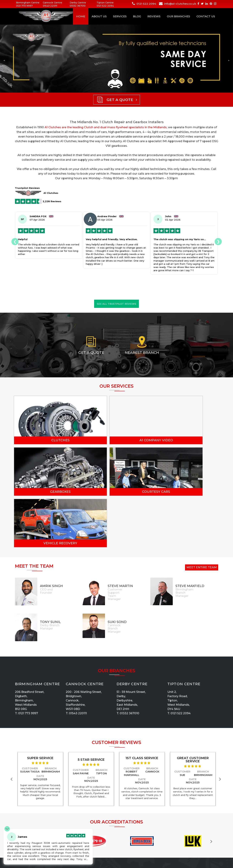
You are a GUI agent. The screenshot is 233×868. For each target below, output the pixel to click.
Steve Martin (120, 534)
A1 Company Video (116, 440)
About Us (99, 16)
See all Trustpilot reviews (116, 304)
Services (120, 16)
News (121, 851)
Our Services (126, 842)
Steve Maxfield (190, 534)
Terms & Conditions (130, 847)
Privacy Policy (93, 837)
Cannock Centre (85, 632)
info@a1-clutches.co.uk (180, 4)
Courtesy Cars (47, 492)
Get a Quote (91, 353)
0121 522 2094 (105, 6)
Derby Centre (132, 632)
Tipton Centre (184, 632)
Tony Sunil (50, 570)
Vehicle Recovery (116, 492)
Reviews (154, 16)
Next (221, 727)
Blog (137, 16)
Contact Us (206, 16)
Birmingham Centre (38, 632)
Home (81, 16)
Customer (30, 717)
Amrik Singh (51, 534)
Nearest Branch (142, 353)
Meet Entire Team (202, 516)
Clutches (47, 440)
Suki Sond (117, 570)
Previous (12, 727)
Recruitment (126, 833)
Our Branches (178, 16)
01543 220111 (50, 6)
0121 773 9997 (24, 6)
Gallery (122, 828)
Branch (51, 717)
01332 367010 (78, 6)
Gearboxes (185, 440)
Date (40, 724)
